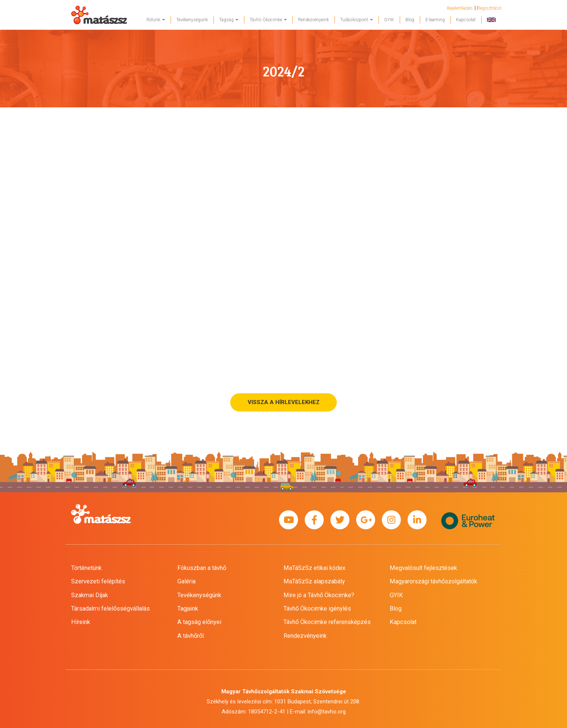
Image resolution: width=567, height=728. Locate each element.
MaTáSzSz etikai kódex (314, 568)
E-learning (435, 20)
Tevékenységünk (192, 20)
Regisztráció (489, 8)
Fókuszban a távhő (202, 568)
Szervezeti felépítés (98, 581)
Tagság (229, 20)
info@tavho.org (327, 712)
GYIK (389, 20)
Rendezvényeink (313, 20)
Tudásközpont (357, 20)
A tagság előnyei (199, 622)
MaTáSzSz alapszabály (314, 581)
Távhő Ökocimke (268, 20)
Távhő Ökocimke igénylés (317, 609)
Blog (410, 20)
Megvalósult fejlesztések (423, 568)
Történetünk (86, 568)
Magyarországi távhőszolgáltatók (433, 581)
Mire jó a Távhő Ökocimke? (319, 595)
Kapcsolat (466, 20)
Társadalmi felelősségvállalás (110, 609)
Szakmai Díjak (90, 595)
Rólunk (156, 20)
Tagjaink (188, 609)
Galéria (186, 581)
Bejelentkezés (460, 8)
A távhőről (191, 636)
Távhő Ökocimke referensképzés (327, 622)
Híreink (81, 622)
